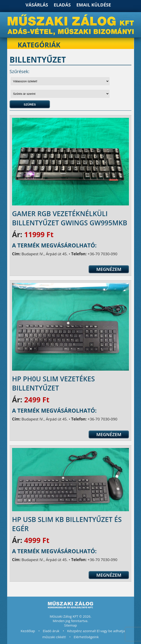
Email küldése (94, 5)
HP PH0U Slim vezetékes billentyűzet (53, 383)
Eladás (62, 5)
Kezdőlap (28, 631)
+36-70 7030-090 (102, 254)
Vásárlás (37, 5)
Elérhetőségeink (86, 637)
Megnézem (109, 269)
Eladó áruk (51, 631)
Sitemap (70, 625)
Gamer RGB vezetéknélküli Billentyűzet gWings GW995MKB (70, 218)
